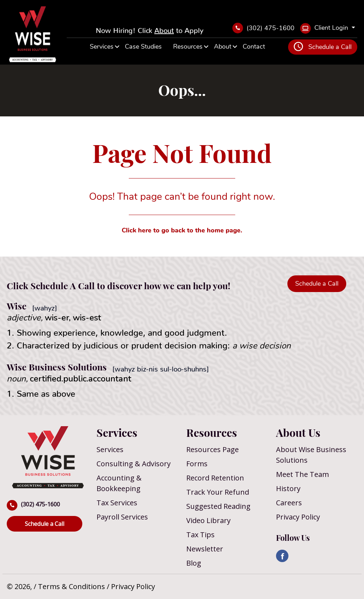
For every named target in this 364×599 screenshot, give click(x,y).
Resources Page (213, 449)
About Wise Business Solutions (311, 455)
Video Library (208, 520)
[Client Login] (328, 28)
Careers (289, 503)
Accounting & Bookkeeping (119, 483)
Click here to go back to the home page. (182, 230)
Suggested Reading (218, 506)
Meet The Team (302, 474)
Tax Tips (200, 535)
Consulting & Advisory (134, 464)
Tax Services (117, 503)
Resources (188, 46)
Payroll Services (122, 517)
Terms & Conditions (72, 586)
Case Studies (143, 46)
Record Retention (215, 478)
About (164, 28)
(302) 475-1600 (263, 28)
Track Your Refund (218, 492)
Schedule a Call (323, 46)
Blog (194, 563)
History (288, 488)
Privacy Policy (298, 517)
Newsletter (205, 549)
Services (102, 46)
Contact (254, 46)
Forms (197, 464)
